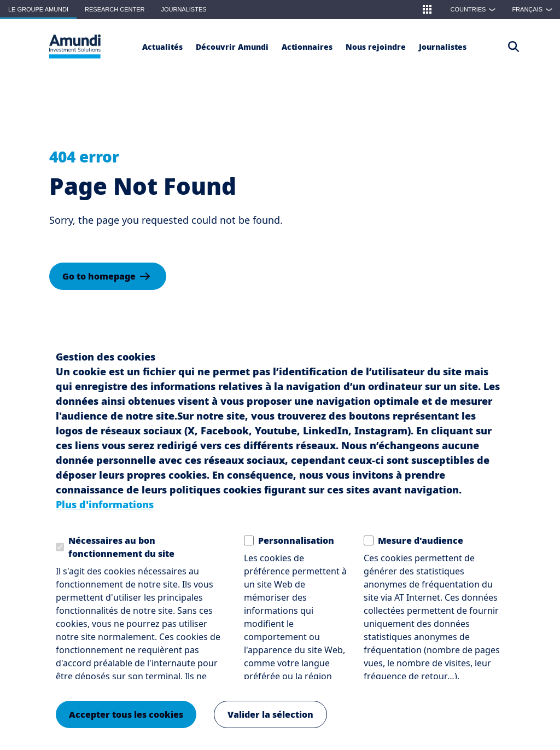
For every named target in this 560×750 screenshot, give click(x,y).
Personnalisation (296, 540)
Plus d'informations (105, 504)
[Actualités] (162, 46)
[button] (427, 9)
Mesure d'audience (421, 540)
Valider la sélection (270, 714)
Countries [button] (476, 9)
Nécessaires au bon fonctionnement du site (121, 547)
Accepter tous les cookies (126, 714)
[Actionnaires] (307, 46)
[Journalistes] (443, 46)
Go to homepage (99, 276)
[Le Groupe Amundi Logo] (75, 46)
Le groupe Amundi (38, 9)
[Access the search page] (514, 46)
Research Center (115, 9)
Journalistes (183, 9)
